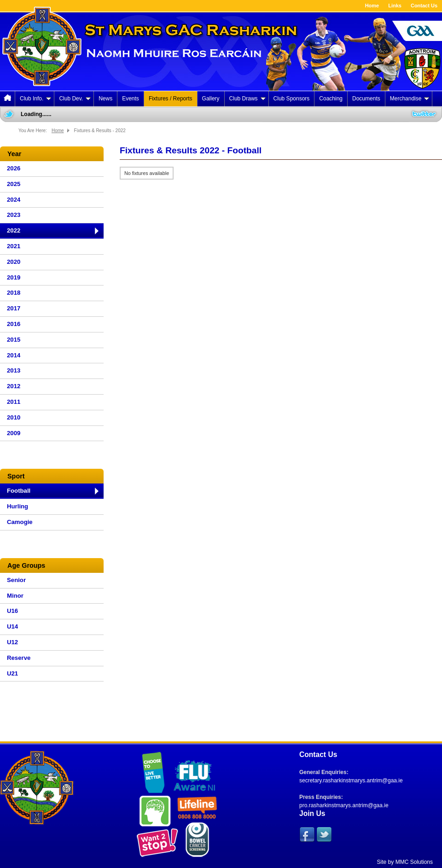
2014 (14, 355)
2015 (14, 340)
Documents (366, 99)
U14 (12, 626)
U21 (12, 673)
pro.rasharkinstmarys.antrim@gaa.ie (344, 805)
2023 (14, 215)
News (105, 99)
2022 (14, 230)
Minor (15, 596)
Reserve (19, 658)
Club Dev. (75, 99)
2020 (14, 262)
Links (395, 6)
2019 (14, 277)
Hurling (17, 506)
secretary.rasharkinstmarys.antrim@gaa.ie (351, 781)
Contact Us (424, 6)
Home (372, 6)
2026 (14, 168)
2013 (14, 370)
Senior (16, 580)
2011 (14, 402)
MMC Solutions (414, 862)
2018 (14, 293)
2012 (14, 386)
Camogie (20, 522)
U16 (12, 611)
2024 (14, 200)
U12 (12, 642)
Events (131, 99)
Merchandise (410, 99)
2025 (14, 184)
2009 (14, 433)
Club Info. (35, 99)
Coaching (331, 99)
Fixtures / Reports (171, 99)
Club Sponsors (292, 99)
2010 (14, 417)
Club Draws (247, 99)
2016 (14, 324)
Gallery (211, 99)
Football (19, 491)
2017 (14, 308)
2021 (14, 246)
